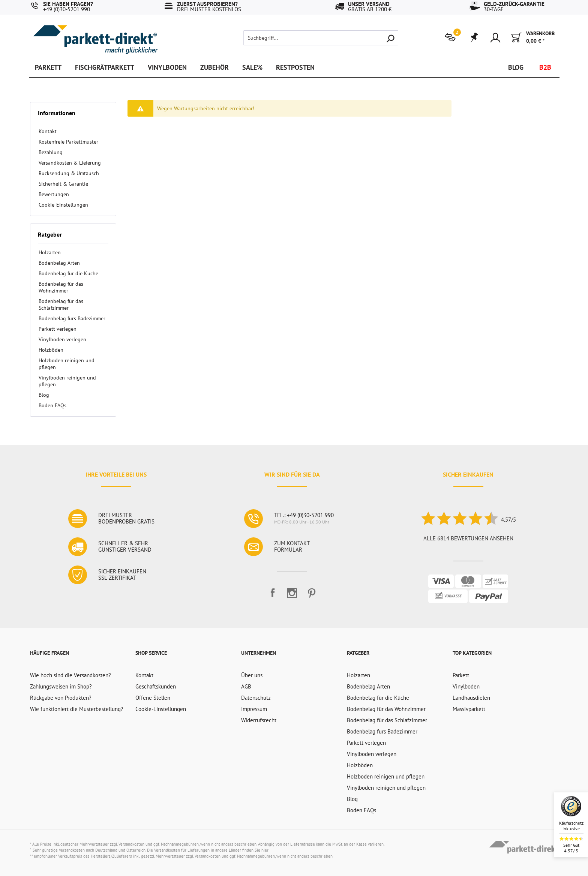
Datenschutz (256, 698)
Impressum (254, 709)
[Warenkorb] (533, 38)
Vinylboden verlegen (62, 339)
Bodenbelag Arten (59, 263)
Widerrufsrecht (259, 720)
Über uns (252, 675)
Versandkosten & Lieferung (70, 163)
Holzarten (50, 252)
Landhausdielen (471, 698)
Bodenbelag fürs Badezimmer (72, 318)
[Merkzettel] (474, 38)
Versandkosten (131, 844)
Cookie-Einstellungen (63, 205)
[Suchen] (390, 38)
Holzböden (51, 350)
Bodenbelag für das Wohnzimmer (61, 287)
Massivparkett (469, 709)
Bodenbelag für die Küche (68, 273)
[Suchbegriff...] (321, 38)
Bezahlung (51, 152)
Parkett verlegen (58, 329)
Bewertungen (54, 194)
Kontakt (48, 131)
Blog (44, 395)
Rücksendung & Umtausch (69, 173)
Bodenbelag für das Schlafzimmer (61, 304)
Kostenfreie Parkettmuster (68, 142)
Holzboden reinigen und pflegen (67, 364)
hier (265, 850)
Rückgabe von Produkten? (61, 698)
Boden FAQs (52, 405)
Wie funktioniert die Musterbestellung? (77, 709)
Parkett (461, 675)
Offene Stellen (153, 698)
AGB (246, 686)
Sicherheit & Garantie (63, 184)
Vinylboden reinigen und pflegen (67, 381)
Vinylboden (466, 686)
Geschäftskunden (156, 686)
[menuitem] (452, 37)
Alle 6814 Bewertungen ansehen (468, 538)
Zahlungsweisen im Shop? (61, 686)
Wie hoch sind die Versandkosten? (70, 675)
